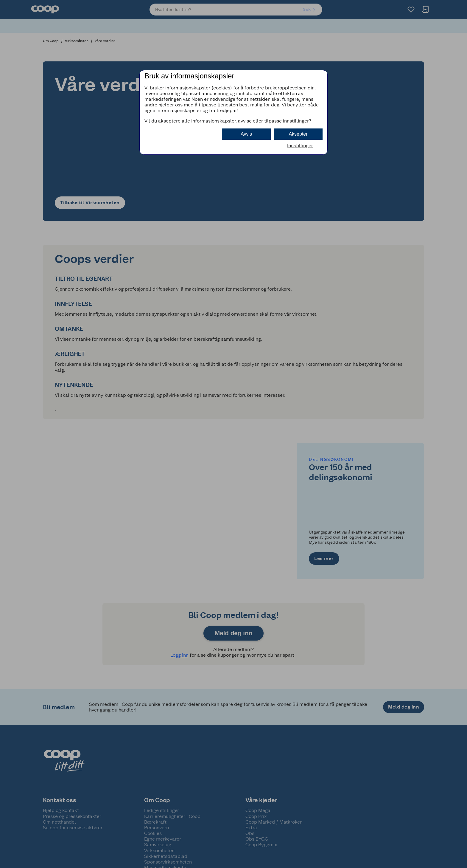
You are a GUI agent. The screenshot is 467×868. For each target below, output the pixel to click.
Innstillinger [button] (300, 146)
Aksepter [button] (298, 134)
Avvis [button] (246, 134)
